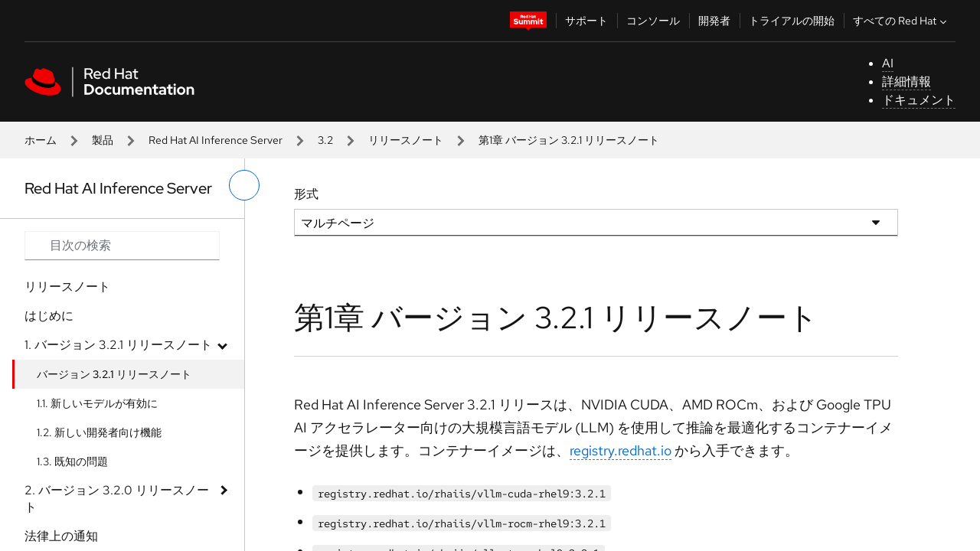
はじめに (49, 316)
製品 (103, 140)
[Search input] (122, 246)
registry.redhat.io (621, 450)
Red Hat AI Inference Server (216, 140)
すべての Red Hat (902, 21)
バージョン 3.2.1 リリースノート (114, 374)
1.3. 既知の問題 (72, 461)
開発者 (714, 21)
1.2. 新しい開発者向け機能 (99, 432)
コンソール (653, 21)
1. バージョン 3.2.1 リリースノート (118, 345)
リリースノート (406, 140)
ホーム (41, 140)
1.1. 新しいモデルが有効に (97, 403)
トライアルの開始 (792, 21)
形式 (306, 194)
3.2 (325, 140)
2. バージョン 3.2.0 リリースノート (117, 499)
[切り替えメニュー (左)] (244, 185)
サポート (586, 21)
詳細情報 (906, 82)
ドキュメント (919, 100)
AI (888, 63)
